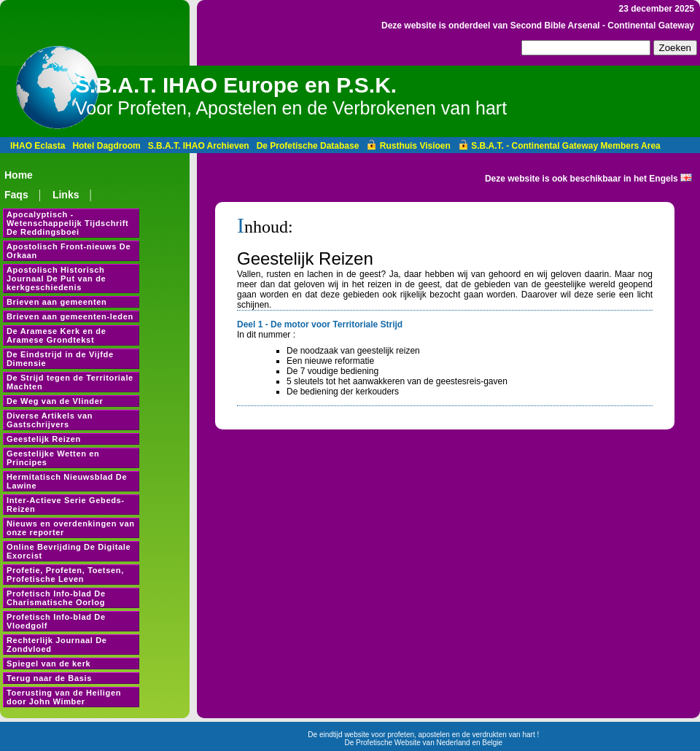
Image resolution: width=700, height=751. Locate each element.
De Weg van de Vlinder (55, 401)
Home (19, 175)
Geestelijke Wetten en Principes (53, 458)
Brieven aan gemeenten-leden (70, 316)
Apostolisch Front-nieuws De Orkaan (69, 251)
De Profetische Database (308, 146)
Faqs (16, 195)
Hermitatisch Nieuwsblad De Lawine (67, 481)
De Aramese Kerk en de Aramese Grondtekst (57, 335)
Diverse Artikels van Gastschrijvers (50, 420)
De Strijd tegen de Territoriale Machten (70, 382)
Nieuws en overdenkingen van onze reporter (71, 528)
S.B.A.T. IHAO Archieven (199, 146)
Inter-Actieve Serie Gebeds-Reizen (66, 505)
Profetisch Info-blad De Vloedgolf (56, 621)
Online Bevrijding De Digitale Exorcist (69, 551)
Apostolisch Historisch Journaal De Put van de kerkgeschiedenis (56, 279)
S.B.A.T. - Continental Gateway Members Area (559, 146)
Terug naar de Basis (49, 678)
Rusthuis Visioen (408, 146)
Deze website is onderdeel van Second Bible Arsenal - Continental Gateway (538, 26)
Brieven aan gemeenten (57, 302)
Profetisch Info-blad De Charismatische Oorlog (56, 598)
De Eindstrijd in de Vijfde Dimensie (60, 359)
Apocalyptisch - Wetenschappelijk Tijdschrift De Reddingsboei (67, 223)
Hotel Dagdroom (106, 146)
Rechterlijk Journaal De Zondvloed (57, 645)
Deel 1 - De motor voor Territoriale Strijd (320, 324)
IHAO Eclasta (38, 146)
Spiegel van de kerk (48, 664)
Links (66, 195)
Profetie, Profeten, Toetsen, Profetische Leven (65, 575)
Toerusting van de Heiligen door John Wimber (64, 697)
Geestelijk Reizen (44, 439)
